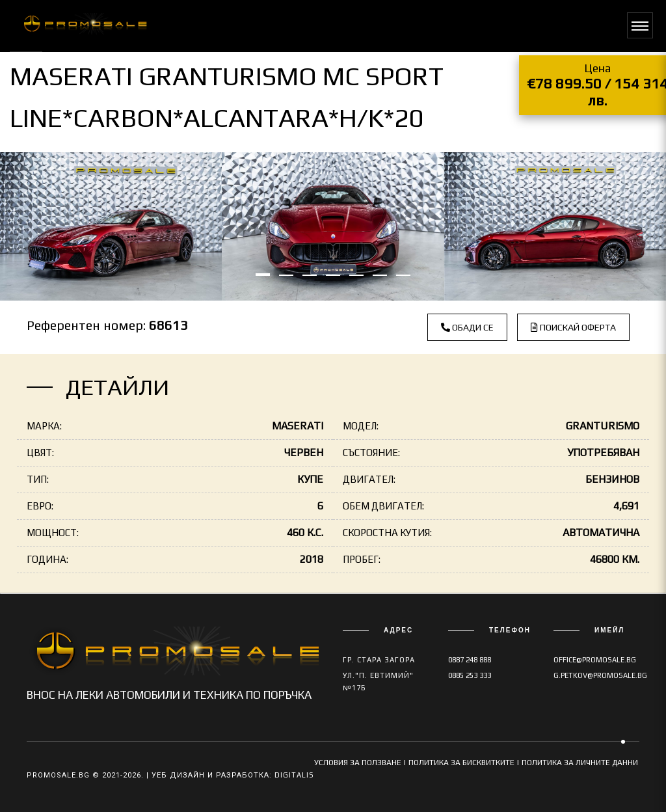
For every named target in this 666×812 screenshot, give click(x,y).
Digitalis (294, 775)
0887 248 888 (470, 660)
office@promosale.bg (595, 660)
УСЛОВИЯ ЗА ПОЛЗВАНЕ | (361, 763)
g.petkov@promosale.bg (600, 675)
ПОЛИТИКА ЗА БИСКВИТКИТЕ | (465, 763)
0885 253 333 (470, 675)
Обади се (467, 327)
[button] (263, 275)
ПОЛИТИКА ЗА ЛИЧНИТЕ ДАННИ (580, 763)
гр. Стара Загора (379, 660)
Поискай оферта (573, 327)
